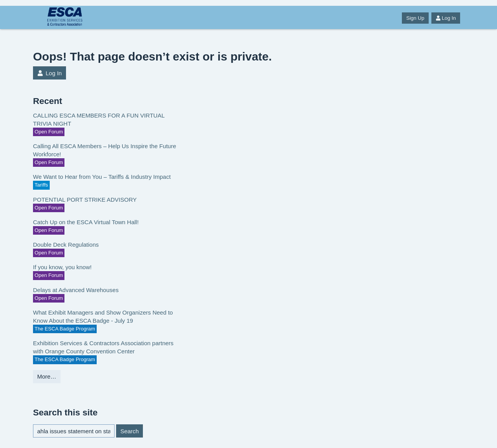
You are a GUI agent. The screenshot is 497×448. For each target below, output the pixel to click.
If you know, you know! (62, 267)
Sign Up (415, 18)
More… (47, 376)
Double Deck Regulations (66, 245)
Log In (446, 18)
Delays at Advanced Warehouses (76, 290)
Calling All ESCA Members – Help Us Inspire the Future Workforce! (105, 150)
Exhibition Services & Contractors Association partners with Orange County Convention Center (103, 347)
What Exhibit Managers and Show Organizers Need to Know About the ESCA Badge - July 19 (103, 317)
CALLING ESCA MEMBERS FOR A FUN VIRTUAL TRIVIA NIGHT (99, 119)
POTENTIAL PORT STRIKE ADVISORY (85, 200)
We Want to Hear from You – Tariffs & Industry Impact (102, 177)
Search (130, 431)
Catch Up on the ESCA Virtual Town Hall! (86, 222)
